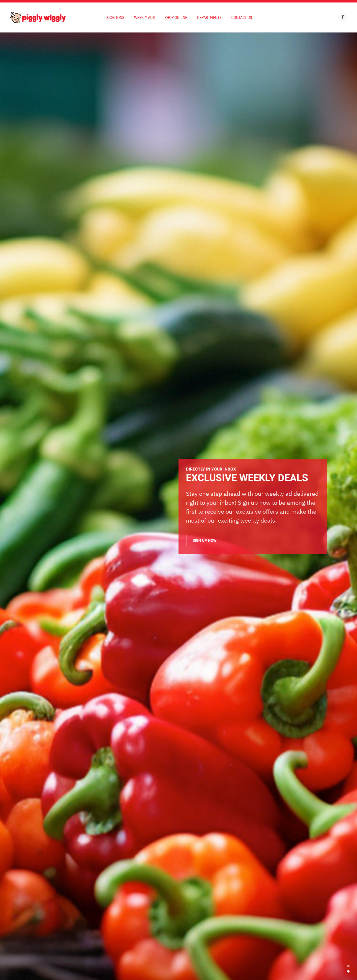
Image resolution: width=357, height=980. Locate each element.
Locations (115, 17)
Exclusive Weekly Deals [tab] (348, 971)
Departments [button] (209, 17)
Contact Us (242, 17)
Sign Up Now (205, 540)
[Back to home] (38, 17)
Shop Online (176, 17)
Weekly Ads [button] (144, 17)
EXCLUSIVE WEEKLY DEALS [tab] (348, 966)
